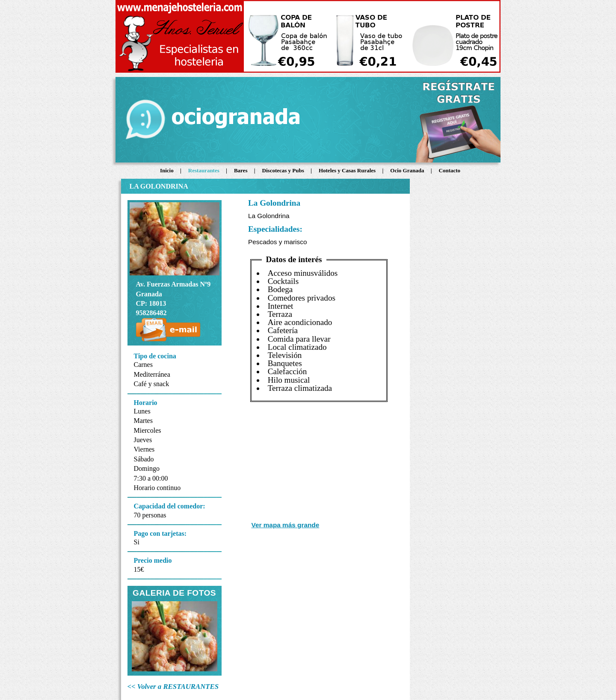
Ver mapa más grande (286, 525)
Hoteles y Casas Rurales (348, 170)
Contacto (450, 170)
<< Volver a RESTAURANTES (173, 687)
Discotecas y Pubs (284, 170)
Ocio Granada (408, 170)
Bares (241, 170)
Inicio (167, 170)
